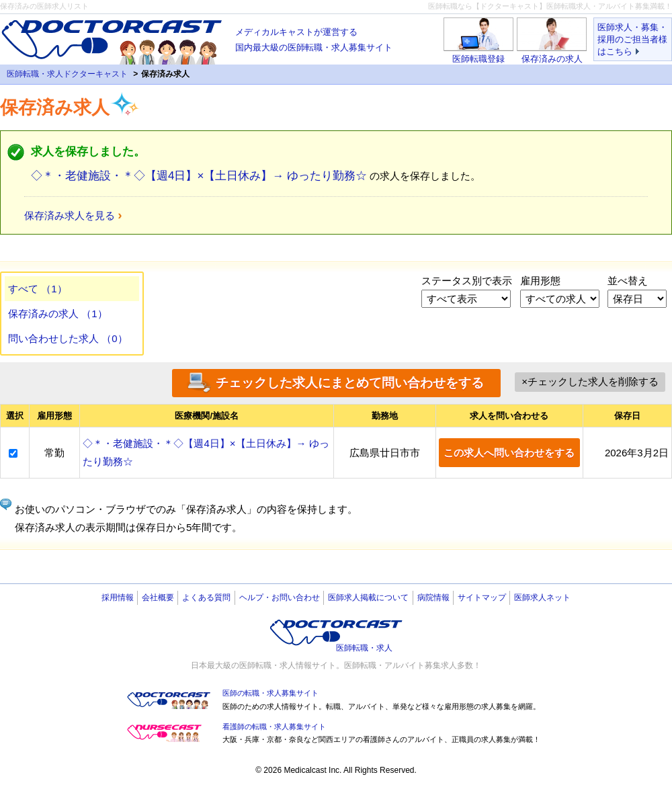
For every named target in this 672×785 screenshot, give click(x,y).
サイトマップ (482, 597)
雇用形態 (540, 281)
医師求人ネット (542, 597)
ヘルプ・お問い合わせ (280, 597)
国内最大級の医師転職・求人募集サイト (314, 38)
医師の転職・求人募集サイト (270, 693)
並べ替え (628, 281)
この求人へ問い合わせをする (509, 453)
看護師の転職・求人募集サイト (274, 727)
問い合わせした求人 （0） (68, 338)
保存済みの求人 (552, 59)
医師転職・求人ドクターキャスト (67, 74)
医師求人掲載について (368, 597)
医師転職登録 (478, 59)
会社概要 (158, 597)
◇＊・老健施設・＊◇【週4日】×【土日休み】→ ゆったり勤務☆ (199, 176)
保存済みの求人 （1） (58, 314)
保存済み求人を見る (70, 215)
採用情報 (118, 597)
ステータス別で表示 (467, 281)
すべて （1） (38, 289)
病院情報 (433, 597)
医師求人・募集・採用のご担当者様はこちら (632, 39)
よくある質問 (206, 597)
